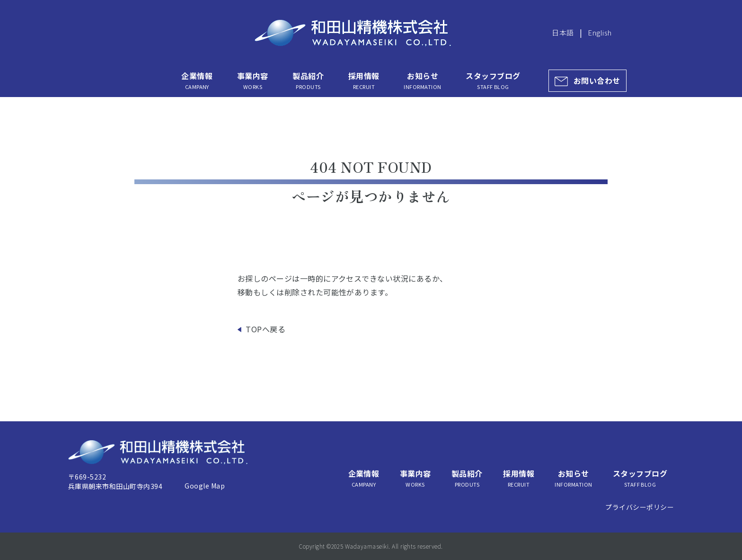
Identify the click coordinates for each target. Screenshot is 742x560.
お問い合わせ (597, 80)
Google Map (205, 486)
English (600, 32)
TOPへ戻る (265, 329)
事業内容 (253, 80)
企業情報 (197, 80)
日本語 (563, 32)
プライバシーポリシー (640, 507)
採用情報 (364, 80)
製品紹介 (308, 80)
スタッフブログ (493, 80)
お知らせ (422, 80)
